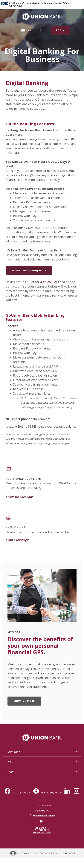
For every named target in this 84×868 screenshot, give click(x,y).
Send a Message (17, 540)
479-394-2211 (50, 282)
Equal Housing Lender (44, 816)
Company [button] (14, 752)
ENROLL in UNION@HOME (29, 271)
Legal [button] (11, 771)
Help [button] (10, 761)
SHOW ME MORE (24, 701)
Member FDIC (42, 811)
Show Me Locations (19, 497)
